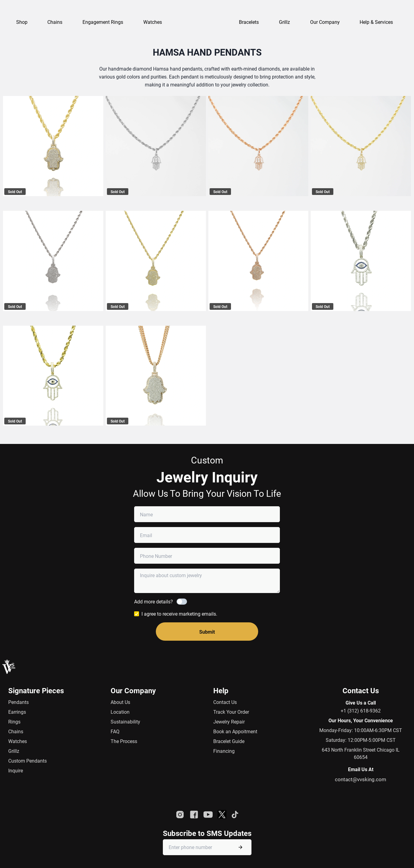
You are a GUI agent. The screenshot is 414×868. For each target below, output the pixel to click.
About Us (120, 702)
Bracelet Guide (229, 741)
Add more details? (154, 601)
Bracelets (249, 22)
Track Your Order (231, 712)
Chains (16, 731)
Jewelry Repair (229, 722)
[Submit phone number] (240, 847)
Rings (14, 722)
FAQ (115, 731)
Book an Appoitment (235, 731)
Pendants (18, 702)
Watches (18, 741)
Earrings (17, 712)
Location (120, 712)
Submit (207, 632)
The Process (124, 741)
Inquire (16, 770)
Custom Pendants (27, 761)
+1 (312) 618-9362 (361, 711)
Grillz (284, 22)
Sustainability (125, 722)
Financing (224, 751)
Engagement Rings (103, 22)
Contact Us (225, 702)
